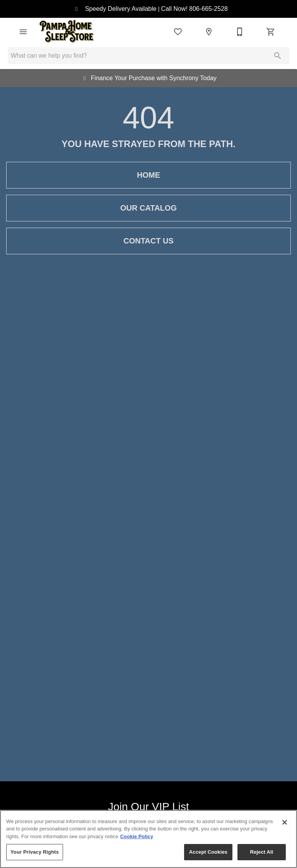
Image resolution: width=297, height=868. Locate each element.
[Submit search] (278, 56)
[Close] (285, 822)
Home (148, 175)
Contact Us (148, 241)
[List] (178, 32)
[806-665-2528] (240, 32)
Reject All (261, 852)
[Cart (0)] (271, 32)
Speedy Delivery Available (119, 9)
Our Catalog (148, 208)
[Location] (209, 32)
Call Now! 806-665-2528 (194, 9)
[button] (23, 32)
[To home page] (67, 32)
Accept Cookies (208, 852)
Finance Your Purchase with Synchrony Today (152, 78)
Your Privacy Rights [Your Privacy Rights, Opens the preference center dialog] (35, 852)
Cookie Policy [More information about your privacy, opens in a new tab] (137, 836)
